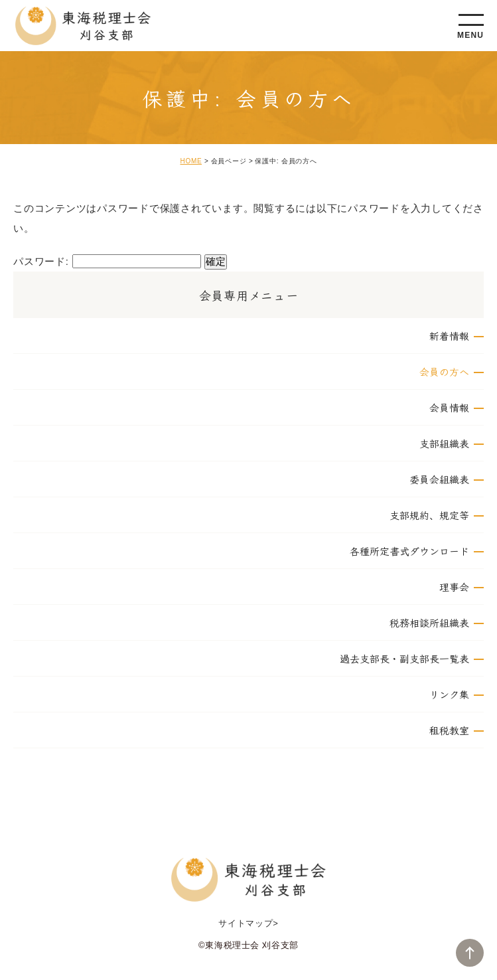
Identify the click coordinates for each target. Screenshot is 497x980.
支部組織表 (444, 443)
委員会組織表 (439, 479)
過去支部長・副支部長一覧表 (404, 658)
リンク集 (449, 694)
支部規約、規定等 (429, 515)
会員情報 (449, 407)
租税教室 (449, 730)
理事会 (454, 587)
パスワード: (107, 261)
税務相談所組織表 (429, 622)
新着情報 (449, 336)
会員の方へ (444, 371)
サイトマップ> (248, 923)
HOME (191, 161)
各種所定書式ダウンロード (409, 551)
